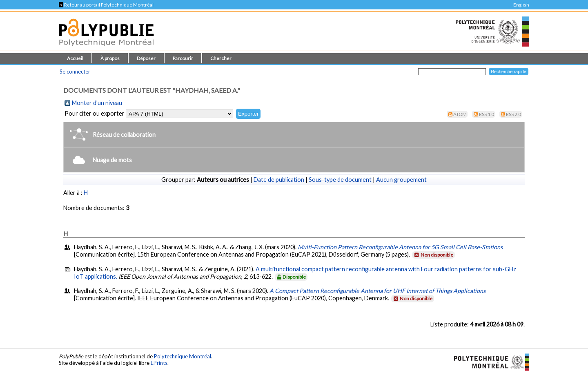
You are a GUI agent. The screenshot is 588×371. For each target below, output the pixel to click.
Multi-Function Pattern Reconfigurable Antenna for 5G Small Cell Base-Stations (400, 247)
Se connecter (75, 72)
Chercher (221, 58)
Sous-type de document (340, 180)
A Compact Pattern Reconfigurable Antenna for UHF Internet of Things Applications (378, 291)
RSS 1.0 (487, 114)
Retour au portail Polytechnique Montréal (106, 5)
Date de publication (279, 180)
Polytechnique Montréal (183, 356)
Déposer (146, 58)
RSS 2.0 (513, 114)
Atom (460, 114)
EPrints (159, 363)
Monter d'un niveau (97, 103)
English (521, 5)
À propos (110, 58)
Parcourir (183, 58)
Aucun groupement (401, 180)
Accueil (75, 58)
